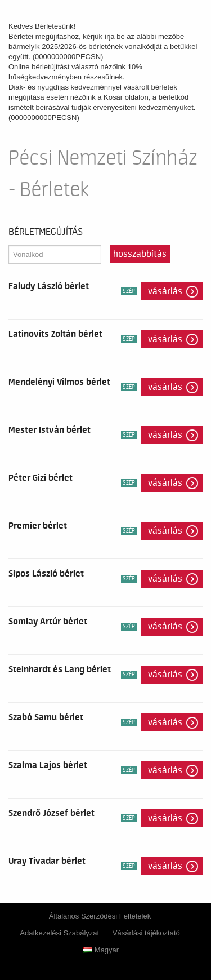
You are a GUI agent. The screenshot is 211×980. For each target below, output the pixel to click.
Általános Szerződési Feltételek (100, 916)
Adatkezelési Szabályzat (59, 933)
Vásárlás (165, 291)
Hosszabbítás (140, 254)
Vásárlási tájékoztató (146, 933)
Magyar (101, 950)
